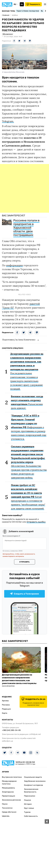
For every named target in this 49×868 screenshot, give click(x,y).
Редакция (6, 709)
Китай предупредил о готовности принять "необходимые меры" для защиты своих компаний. (28, 497)
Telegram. (8, 121)
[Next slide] (45, 11)
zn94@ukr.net (35, 734)
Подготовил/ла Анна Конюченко (19, 340)
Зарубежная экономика (35, 781)
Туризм (27, 812)
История (28, 804)
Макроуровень (8, 788)
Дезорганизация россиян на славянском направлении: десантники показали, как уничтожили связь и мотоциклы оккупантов (19, 680)
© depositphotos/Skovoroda (13, 72)
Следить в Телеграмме (24, 594)
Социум (28, 800)
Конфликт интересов (33, 785)
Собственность (31, 816)
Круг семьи (29, 808)
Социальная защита (33, 777)
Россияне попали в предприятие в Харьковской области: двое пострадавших (26, 228)
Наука (5, 804)
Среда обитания (9, 812)
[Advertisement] (24, 188)
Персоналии (30, 796)
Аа (22, 4)
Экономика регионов (11, 800)
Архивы (5, 701)
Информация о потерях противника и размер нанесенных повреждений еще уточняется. (29, 427)
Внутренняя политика (12, 777)
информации (15, 265)
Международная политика (9, 782)
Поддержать (33, 4)
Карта (5, 713)
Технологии (7, 808)
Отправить (24, 562)
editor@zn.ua (7, 741)
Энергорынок (8, 792)
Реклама (6, 705)
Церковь (6, 816)
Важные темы (9, 11)
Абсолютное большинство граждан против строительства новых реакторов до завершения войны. (29, 462)
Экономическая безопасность (31, 791)
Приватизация (8, 796)
